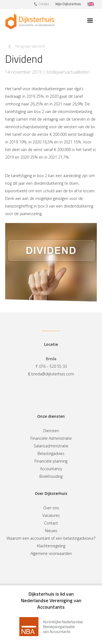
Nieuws (51, 531)
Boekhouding (51, 476)
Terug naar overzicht (30, 46)
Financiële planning (51, 461)
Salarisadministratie (51, 446)
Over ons (51, 508)
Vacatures (51, 515)
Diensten (51, 431)
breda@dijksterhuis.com (53, 374)
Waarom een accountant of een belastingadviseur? (51, 538)
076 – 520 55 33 (53, 366)
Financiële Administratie (51, 438)
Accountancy (51, 469)
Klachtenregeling (51, 546)
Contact (42, 4)
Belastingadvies (51, 453)
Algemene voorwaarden (51, 553)
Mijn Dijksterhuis (68, 4)
